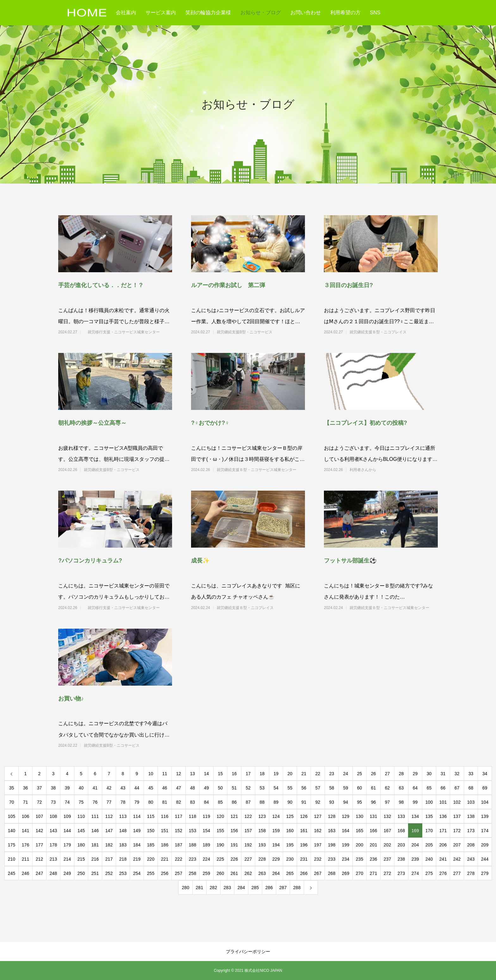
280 (186, 888)
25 (360, 774)
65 (429, 788)
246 (25, 873)
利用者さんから (389, 470)
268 (332, 873)
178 (53, 845)
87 (248, 802)
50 (220, 788)
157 (248, 831)
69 (485, 788)
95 (360, 802)
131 (373, 816)
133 (401, 816)
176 (25, 845)
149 (137, 831)
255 (151, 873)
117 (179, 816)
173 (471, 831)
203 (401, 845)
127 (318, 816)
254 (137, 873)
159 (276, 831)
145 (81, 831)
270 (360, 873)
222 (179, 859)
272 (387, 873)
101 (443, 802)
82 (179, 802)
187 (179, 845)
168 (401, 831)
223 (192, 859)
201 (373, 845)
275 (429, 873)
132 (387, 816)
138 (471, 816)
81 (165, 802)
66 (443, 788)
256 (165, 873)
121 (234, 816)
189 (206, 845)
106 (25, 816)
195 (290, 845)
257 (179, 873)
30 (429, 774)
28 (401, 774)
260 (220, 873)
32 (457, 774)
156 (234, 831)
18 (262, 774)
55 (290, 788)
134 (415, 816)
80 (151, 802)
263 (262, 873)
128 (332, 816)
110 (81, 816)
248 (53, 873)
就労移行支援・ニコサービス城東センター (124, 332)
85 (220, 802)
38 (53, 788)
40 (81, 788)
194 (276, 845)
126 (304, 816)
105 (12, 816)
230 (290, 859)
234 (346, 859)
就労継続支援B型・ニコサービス (256, 332)
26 (374, 774)
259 (206, 873)
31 (443, 774)
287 (283, 888)
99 (415, 802)
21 (304, 774)
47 (179, 788)
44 (137, 788)
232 (318, 859)
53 (262, 788)
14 (207, 774)
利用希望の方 (345, 13)
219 (137, 859)
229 (276, 859)
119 (206, 816)
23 (332, 774)
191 (234, 845)
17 (248, 774)
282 (213, 888)
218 (123, 859)
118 (192, 816)
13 (193, 774)
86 (234, 802)
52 (248, 788)
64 (415, 788)
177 (39, 845)
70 (12, 802)
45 (151, 788)
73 (53, 802)
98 (401, 802)
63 (401, 788)
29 (415, 774)
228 (262, 859)
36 (26, 788)
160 (290, 831)
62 (387, 788)
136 (443, 816)
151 (165, 831)
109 (67, 816)
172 (457, 831)
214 (67, 859)
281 (199, 888)
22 (318, 774)
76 (95, 802)
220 (151, 859)
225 (220, 859)
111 (95, 816)
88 (262, 802)
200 (360, 845)
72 (40, 802)
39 (67, 788)
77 (109, 802)
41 (95, 788)
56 (304, 788)
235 (360, 859)
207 (457, 845)
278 (471, 873)
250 (81, 873)
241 (443, 859)
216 (95, 859)
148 (123, 831)
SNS (375, 13)
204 (415, 845)
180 (81, 845)
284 (241, 888)
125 (290, 816)
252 (109, 873)
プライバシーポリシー (248, 952)
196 (304, 845)
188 (192, 845)
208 (471, 845)
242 (457, 859)
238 (401, 859)
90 (290, 802)
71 (26, 802)
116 (165, 816)
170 (429, 831)
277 (457, 873)
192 (248, 845)
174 (485, 831)
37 (40, 788)
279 (485, 873)
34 (485, 774)
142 (39, 831)
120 (220, 816)
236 (373, 859)
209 (485, 845)
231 (304, 859)
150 (151, 831)
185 (151, 845)
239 (415, 859)
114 (137, 816)
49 (207, 788)
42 (109, 788)
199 (346, 845)
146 (95, 831)
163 (332, 831)
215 (81, 859)
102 (457, 802)
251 (95, 873)
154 (206, 831)
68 (471, 788)
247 (39, 873)
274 (415, 873)
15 (220, 774)
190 (220, 845)
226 (234, 859)
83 (193, 802)
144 (67, 831)
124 (276, 816)
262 (248, 873)
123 (262, 816)
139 (485, 816)
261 (234, 873)
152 (179, 831)
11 (165, 774)
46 (165, 788)
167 (387, 831)
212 (39, 859)
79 (137, 802)
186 (165, 845)
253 (123, 873)
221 (165, 859)
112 (109, 816)
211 (25, 859)
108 (53, 816)
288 (297, 888)
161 (304, 831)
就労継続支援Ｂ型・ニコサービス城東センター (257, 470)
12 (179, 774)
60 (360, 788)
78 (123, 802)
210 (12, 859)
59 (346, 788)
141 (25, 831)
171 (443, 831)
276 (443, 873)
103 (471, 802)
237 (387, 859)
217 (109, 859)
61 (374, 788)
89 (276, 802)
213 (53, 859)
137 (457, 816)
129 (346, 816)
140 (12, 831)
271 (373, 873)
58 (332, 788)
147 (109, 831)
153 (192, 831)
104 (485, 802)
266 (304, 873)
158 (262, 831)
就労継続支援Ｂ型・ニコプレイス (389, 332)
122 (248, 816)
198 (332, 845)
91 (304, 802)
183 (123, 845)
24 (346, 774)
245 (12, 873)
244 (485, 859)
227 (248, 859)
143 (53, 831)
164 (346, 831)
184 (137, 845)
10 (151, 774)
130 (360, 816)
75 (81, 802)
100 (429, 802)
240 (429, 859)
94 (346, 802)
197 (318, 845)
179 (67, 845)
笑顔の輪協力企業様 (208, 13)
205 (429, 845)
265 (290, 873)
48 (193, 788)
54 (276, 788)
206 (443, 845)
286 (269, 888)
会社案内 (126, 13)
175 (12, 845)
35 (12, 788)
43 (123, 788)
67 (457, 788)
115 (151, 816)
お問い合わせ (306, 13)
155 (220, 831)
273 (401, 873)
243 (471, 859)
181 (95, 845)
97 (387, 802)
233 (332, 859)
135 (429, 816)
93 (332, 802)
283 (227, 888)
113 (123, 816)
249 (67, 873)
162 (318, 831)
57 (318, 788)
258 (192, 873)
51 (234, 788)
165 (360, 831)
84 (207, 802)
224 (206, 859)
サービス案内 (161, 13)
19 (276, 774)
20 (290, 774)
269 (346, 873)
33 (471, 774)
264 (276, 873)
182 (109, 845)
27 (387, 774)
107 (39, 816)
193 (262, 845)
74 (67, 802)
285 (255, 888)
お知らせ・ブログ (261, 13)
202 (387, 845)
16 (234, 774)
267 (318, 873)
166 (373, 831)
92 (318, 802)
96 (374, 802)
